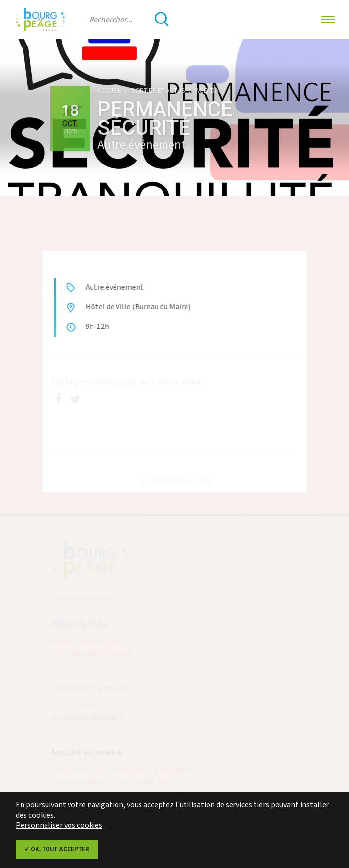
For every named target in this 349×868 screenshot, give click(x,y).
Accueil (109, 91)
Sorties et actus (158, 91)
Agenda (207, 91)
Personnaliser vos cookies (59, 826)
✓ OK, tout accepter (57, 849)
